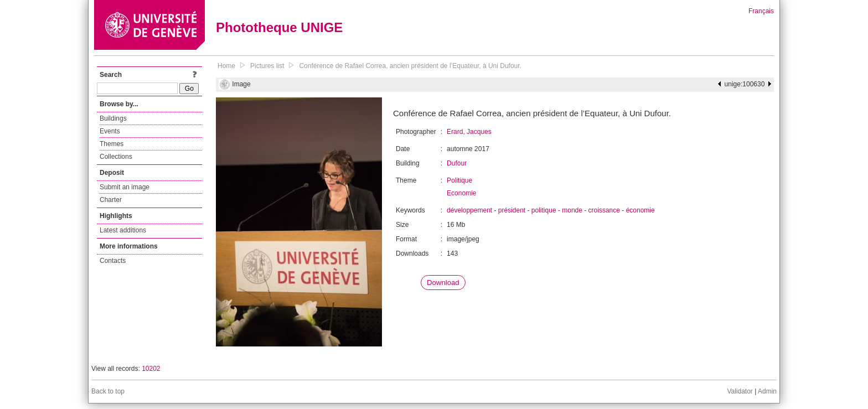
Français (761, 11)
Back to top (108, 391)
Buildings (113, 118)
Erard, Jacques (469, 132)
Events (110, 131)
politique (544, 210)
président (512, 210)
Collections (116, 157)
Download (443, 283)
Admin (767, 391)
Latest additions (123, 230)
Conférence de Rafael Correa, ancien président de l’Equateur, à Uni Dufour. (410, 66)
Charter (111, 200)
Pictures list (267, 66)
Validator (740, 391)
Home (226, 66)
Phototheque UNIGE (279, 27)
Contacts (113, 261)
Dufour (457, 163)
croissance (604, 210)
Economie (461, 193)
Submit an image (125, 187)
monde (572, 210)
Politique (459, 180)
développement (469, 210)
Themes (112, 144)
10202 (151, 369)
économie (640, 210)
